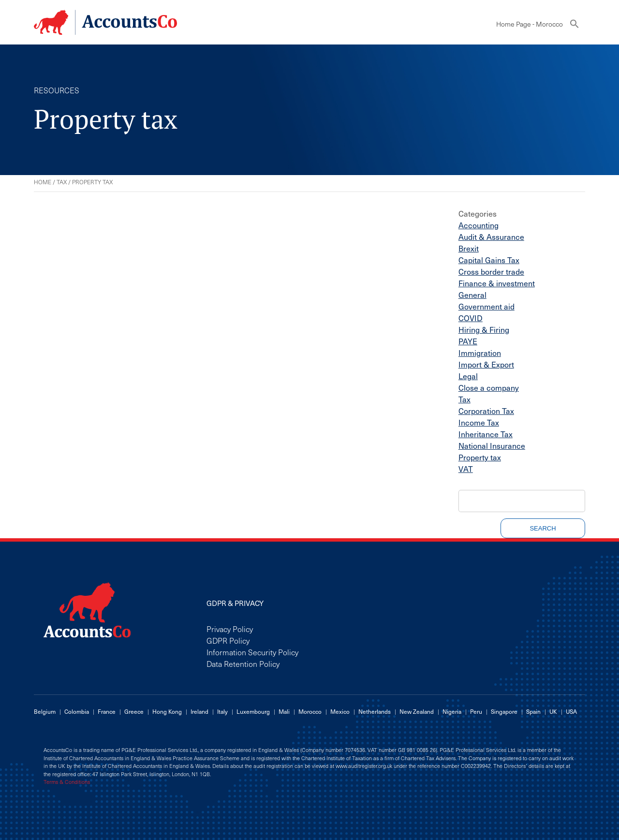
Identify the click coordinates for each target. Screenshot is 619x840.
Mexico (340, 711)
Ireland (199, 711)
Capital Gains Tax (489, 260)
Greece (134, 711)
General (472, 295)
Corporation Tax (486, 411)
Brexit (469, 248)
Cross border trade (491, 271)
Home (43, 182)
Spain (533, 711)
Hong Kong (167, 711)
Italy (222, 711)
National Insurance (492, 445)
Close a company (489, 387)
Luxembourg (253, 711)
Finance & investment (497, 283)
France (107, 711)
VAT (466, 469)
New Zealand (417, 711)
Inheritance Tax (486, 434)
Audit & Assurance (491, 236)
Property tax (480, 457)
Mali (284, 711)
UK (553, 711)
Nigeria (452, 711)
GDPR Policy (228, 640)
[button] (575, 26)
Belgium (45, 711)
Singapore (504, 711)
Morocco (310, 711)
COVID (471, 318)
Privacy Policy (230, 629)
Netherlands (375, 711)
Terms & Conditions (67, 782)
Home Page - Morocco (530, 24)
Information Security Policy (252, 652)
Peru (476, 711)
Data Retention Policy (243, 663)
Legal (468, 376)
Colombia (77, 711)
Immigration (480, 353)
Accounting (479, 225)
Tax (62, 182)
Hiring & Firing (484, 329)
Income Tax (479, 422)
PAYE (468, 341)
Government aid (486, 306)
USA (571, 711)
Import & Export (486, 364)
